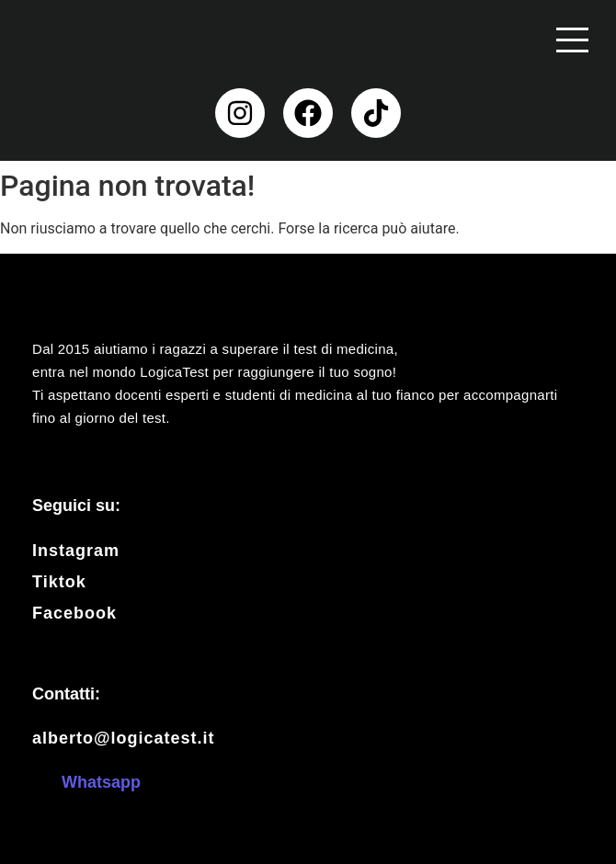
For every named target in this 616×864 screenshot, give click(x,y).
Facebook (74, 613)
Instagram (76, 551)
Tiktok (59, 582)
